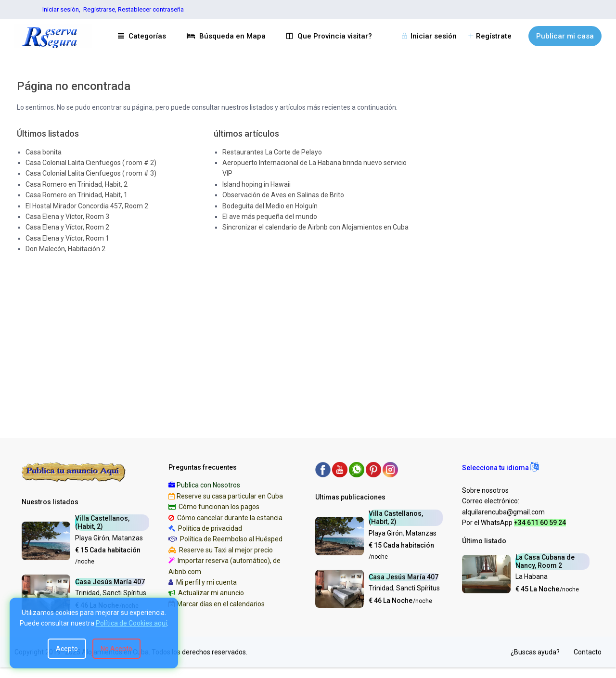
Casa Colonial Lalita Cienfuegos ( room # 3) (91, 173)
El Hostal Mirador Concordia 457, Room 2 (87, 206)
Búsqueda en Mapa (226, 36)
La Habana (532, 576)
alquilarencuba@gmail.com (503, 512)
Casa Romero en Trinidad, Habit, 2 (77, 184)
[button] (500, 468)
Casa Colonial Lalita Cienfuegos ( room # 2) (91, 163)
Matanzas (128, 538)
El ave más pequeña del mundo (270, 217)
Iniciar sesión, (61, 9)
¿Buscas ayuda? (535, 652)
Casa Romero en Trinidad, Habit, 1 (77, 195)
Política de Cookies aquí (131, 623)
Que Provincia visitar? (329, 36)
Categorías (142, 36)
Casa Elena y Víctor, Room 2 (67, 227)
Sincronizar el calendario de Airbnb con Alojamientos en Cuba (315, 227)
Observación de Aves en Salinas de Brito (283, 195)
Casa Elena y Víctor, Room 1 (67, 238)
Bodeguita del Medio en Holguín (270, 206)
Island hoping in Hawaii (257, 184)
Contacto (588, 652)
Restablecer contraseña (151, 9)
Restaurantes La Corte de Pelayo (272, 152)
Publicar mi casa (565, 36)
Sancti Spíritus (124, 593)
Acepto (67, 649)
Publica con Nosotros (208, 485)
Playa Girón (92, 538)
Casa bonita (44, 152)
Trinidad (87, 593)
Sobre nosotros (485, 490)
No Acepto (116, 649)
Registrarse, (101, 9)
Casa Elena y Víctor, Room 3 (67, 217)
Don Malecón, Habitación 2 (65, 249)
